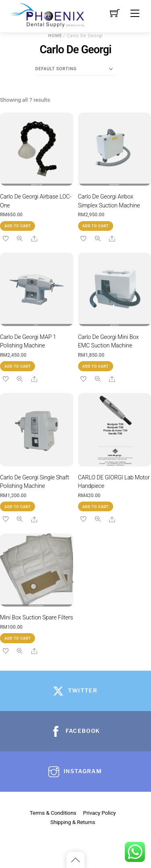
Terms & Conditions (53, 813)
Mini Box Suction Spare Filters (36, 617)
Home (55, 36)
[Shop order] (76, 69)
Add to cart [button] (18, 226)
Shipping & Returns (73, 822)
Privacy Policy (99, 813)
